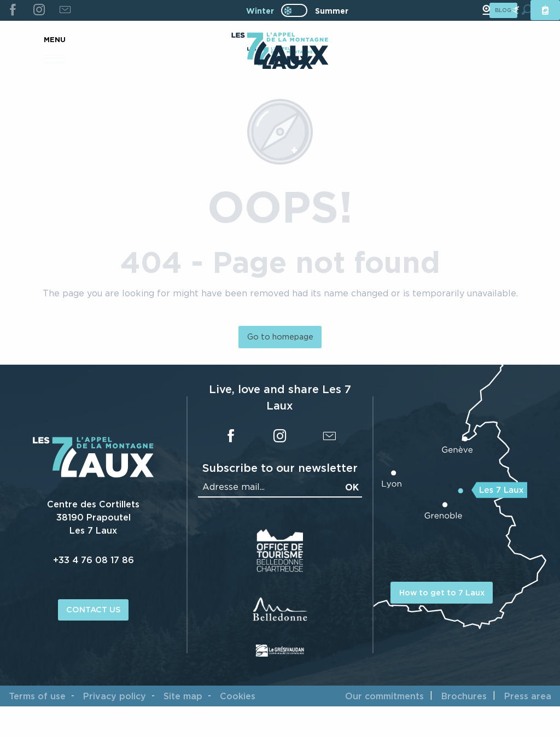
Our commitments (384, 696)
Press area (528, 696)
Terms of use (37, 696)
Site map (183, 696)
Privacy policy (115, 696)
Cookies (238, 696)
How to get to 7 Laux (442, 592)
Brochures (464, 696)
